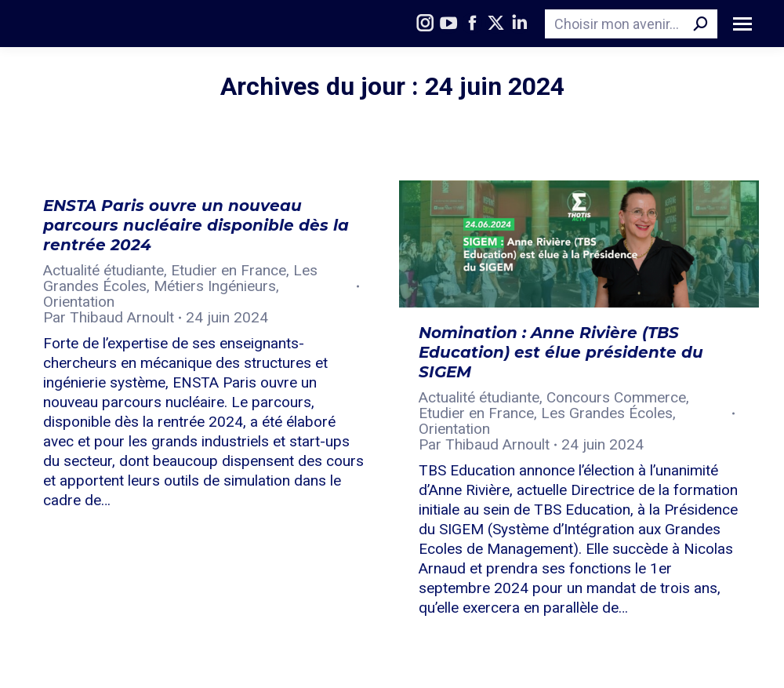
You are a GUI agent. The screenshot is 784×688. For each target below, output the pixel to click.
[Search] (631, 24)
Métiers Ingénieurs (215, 286)
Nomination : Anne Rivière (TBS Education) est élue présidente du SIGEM (561, 352)
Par (109, 318)
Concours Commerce (616, 397)
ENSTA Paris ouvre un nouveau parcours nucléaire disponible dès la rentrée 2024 (196, 225)
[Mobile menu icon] (742, 24)
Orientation (79, 302)
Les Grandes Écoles (607, 413)
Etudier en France (229, 270)
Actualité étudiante (103, 270)
